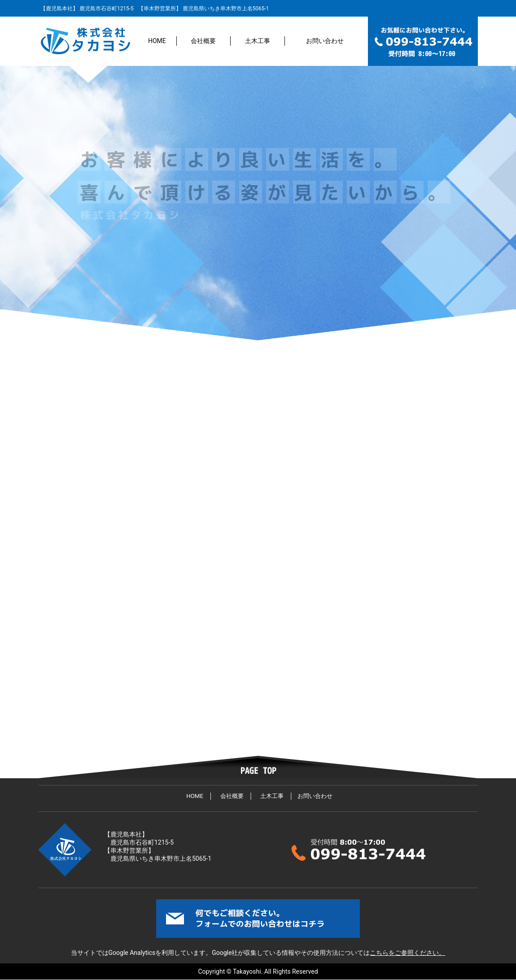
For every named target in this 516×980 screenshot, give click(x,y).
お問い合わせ (325, 41)
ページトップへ (258, 767)
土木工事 (258, 41)
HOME (157, 41)
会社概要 (203, 41)
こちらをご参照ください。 (407, 953)
